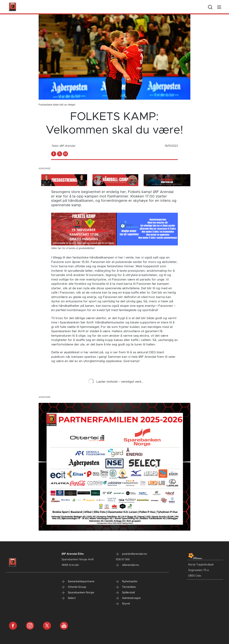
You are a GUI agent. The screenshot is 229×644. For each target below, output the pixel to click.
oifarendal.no (127, 565)
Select (69, 598)
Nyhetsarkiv (127, 582)
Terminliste (126, 587)
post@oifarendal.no (131, 554)
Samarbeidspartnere (78, 582)
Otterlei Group (74, 587)
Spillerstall (125, 593)
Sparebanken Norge (78, 593)
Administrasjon (128, 598)
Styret (123, 604)
